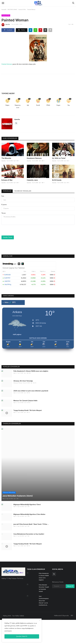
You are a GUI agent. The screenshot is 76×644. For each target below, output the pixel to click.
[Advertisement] (38, 617)
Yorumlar (7, 191)
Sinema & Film (22, 10)
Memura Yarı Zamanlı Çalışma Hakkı (25, 401)
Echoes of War (7, 180)
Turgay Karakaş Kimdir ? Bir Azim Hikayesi (28, 410)
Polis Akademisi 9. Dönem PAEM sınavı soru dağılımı (31, 371)
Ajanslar (6, 25)
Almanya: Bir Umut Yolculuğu (23, 381)
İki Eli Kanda (57, 180)
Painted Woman (7, 64)
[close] (40, 621)
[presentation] (17, 230)
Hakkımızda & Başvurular (61, 586)
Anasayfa (4, 10)
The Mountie (6, 158)
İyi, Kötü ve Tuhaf (59, 158)
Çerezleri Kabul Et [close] (22, 636)
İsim (3, 196)
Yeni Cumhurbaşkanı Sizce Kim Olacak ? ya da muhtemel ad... (44, 571)
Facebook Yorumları (23, 191)
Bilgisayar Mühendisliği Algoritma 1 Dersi (27, 475)
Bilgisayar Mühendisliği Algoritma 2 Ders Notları (29, 485)
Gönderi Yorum (8, 237)
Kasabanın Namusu (34, 158)
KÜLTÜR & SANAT (12, 10)
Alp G (15, 373)
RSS (72, 586)
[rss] (54, 545)
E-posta (4, 205)
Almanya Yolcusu (18, 383)
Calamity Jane (32, 180)
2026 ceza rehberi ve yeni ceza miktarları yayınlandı (31, 391)
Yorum (4, 213)
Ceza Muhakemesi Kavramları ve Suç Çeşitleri (29, 504)
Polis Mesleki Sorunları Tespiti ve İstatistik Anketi (44, 558)
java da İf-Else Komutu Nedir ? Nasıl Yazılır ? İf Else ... (31, 494)
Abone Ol (70, 557)
